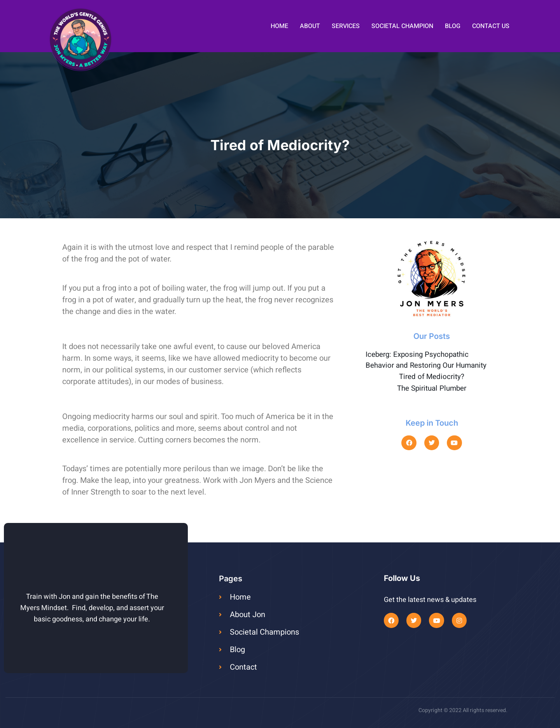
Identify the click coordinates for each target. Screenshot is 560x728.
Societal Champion (402, 26)
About (310, 26)
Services (346, 26)
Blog (453, 26)
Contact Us (491, 26)
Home (279, 26)
